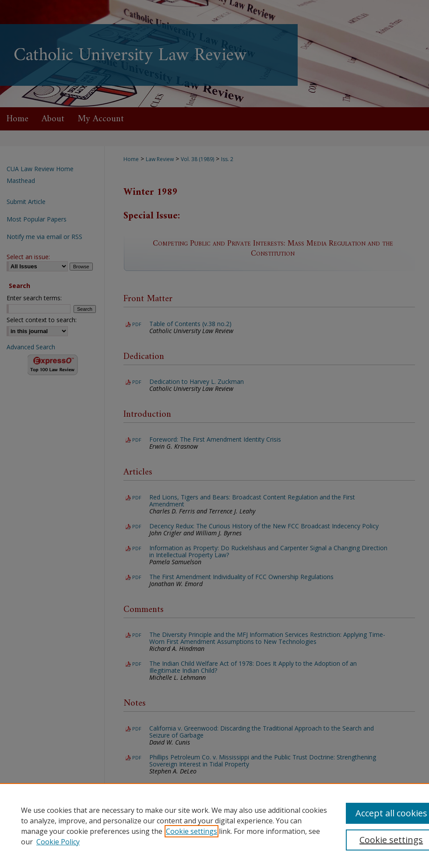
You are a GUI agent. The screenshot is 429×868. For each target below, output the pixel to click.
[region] (214, 826)
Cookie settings (192, 831)
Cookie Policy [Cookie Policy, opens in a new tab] (58, 842)
